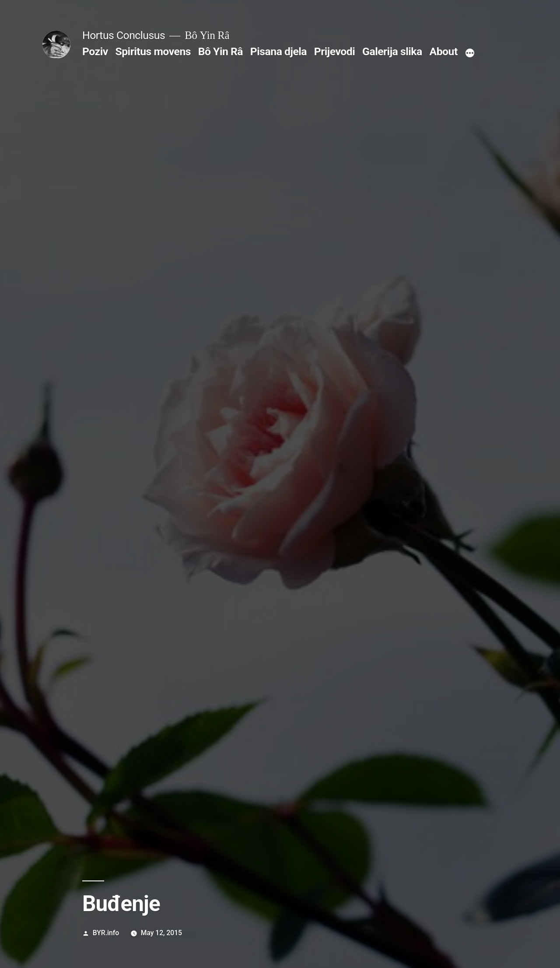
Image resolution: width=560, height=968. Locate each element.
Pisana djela (278, 51)
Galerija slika (392, 51)
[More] (470, 53)
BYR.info (106, 933)
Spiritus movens (153, 51)
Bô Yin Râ (220, 51)
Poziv (95, 51)
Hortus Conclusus (124, 35)
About (444, 51)
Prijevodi (335, 51)
